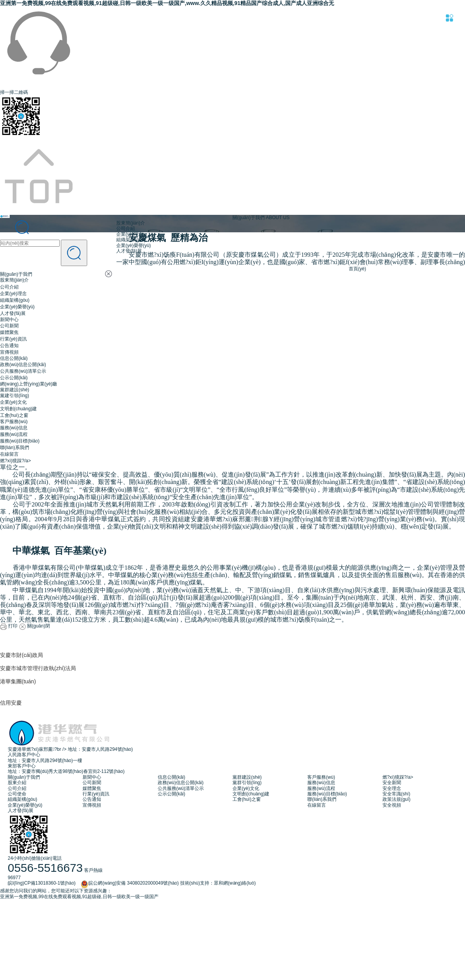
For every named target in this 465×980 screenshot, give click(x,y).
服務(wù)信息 (14, 428)
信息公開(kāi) (14, 358)
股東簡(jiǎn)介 (14, 280)
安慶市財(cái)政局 (22, 655)
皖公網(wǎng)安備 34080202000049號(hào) (128, 883)
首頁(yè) (357, 269)
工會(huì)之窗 (14, 415)
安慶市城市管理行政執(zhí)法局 (38, 668)
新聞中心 (9, 320)
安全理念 (392, 788)
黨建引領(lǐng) (15, 396)
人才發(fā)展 (13, 313)
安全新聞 (392, 783)
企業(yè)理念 (13, 294)
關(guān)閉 (34, 626)
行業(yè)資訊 (13, 339)
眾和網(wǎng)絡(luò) (235, 883)
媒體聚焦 (9, 332)
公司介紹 (9, 287)
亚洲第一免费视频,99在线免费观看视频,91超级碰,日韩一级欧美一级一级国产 (79, 897)
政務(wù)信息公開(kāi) (23, 365)
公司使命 (17, 794)
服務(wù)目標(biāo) (20, 441)
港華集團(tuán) (18, 681)
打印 (9, 626)
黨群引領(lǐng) (247, 783)
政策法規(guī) (397, 799)
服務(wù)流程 (14, 434)
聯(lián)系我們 (15, 448)
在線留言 (9, 454)
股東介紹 (17, 783)
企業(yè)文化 (13, 402)
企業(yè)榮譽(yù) (17, 307)
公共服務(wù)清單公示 (23, 371)
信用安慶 (11, 703)
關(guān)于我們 (16, 274)
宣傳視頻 (9, 352)
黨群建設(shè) (15, 390)
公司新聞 (9, 326)
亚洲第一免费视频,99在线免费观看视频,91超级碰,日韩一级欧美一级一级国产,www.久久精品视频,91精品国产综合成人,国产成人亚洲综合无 (167, 3)
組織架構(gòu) (15, 300)
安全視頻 (392, 805)
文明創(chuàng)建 (18, 409)
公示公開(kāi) (14, 378)
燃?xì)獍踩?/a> (15, 461)
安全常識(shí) (396, 794)
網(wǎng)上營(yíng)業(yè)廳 (28, 384)
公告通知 (9, 346)
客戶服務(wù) (14, 422)
